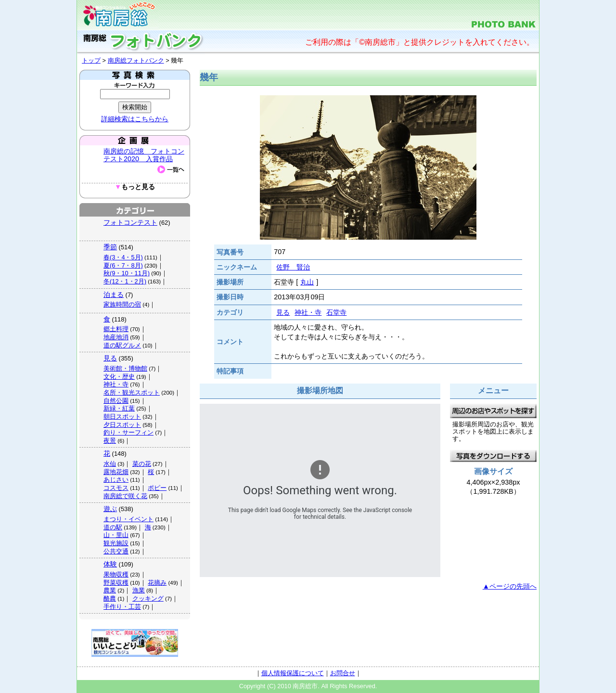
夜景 (110, 441)
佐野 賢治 (293, 267)
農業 (110, 590)
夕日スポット (122, 425)
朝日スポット (122, 417)
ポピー (157, 488)
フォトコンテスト (130, 222)
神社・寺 (116, 384)
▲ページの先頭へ (510, 586)
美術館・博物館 (125, 368)
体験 (110, 564)
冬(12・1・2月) (125, 281)
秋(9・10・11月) (127, 273)
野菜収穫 (116, 583)
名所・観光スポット (132, 392)
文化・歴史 (119, 377)
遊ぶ (110, 509)
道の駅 (113, 527)
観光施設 (116, 543)
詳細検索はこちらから (135, 119)
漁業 (139, 590)
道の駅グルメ (122, 345)
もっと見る (135, 187)
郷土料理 (116, 329)
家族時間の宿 (122, 304)
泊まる (114, 295)
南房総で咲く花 (125, 496)
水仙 (110, 464)
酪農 (110, 598)
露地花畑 (116, 472)
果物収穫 (116, 574)
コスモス (116, 488)
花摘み (157, 583)
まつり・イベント (128, 519)
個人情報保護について (293, 673)
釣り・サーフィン (128, 432)
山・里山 (116, 535)
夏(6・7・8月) (123, 265)
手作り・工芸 (122, 607)
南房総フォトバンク (136, 60)
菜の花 (142, 464)
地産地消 (116, 337)
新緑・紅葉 (119, 408)
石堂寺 (336, 312)
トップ (91, 60)
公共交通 (116, 551)
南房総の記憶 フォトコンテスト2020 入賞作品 (144, 155)
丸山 (307, 282)
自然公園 (116, 401)
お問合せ (343, 673)
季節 (110, 247)
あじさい (116, 480)
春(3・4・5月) (123, 257)
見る (110, 358)
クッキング (148, 598)
